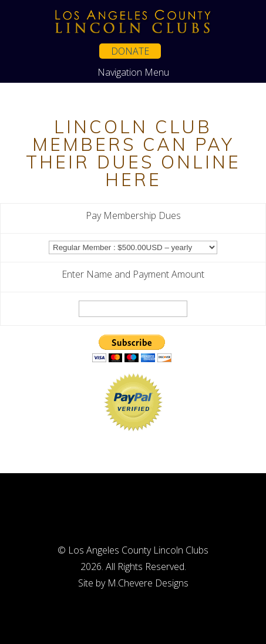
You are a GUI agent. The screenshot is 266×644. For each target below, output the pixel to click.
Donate (130, 51)
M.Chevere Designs (148, 583)
